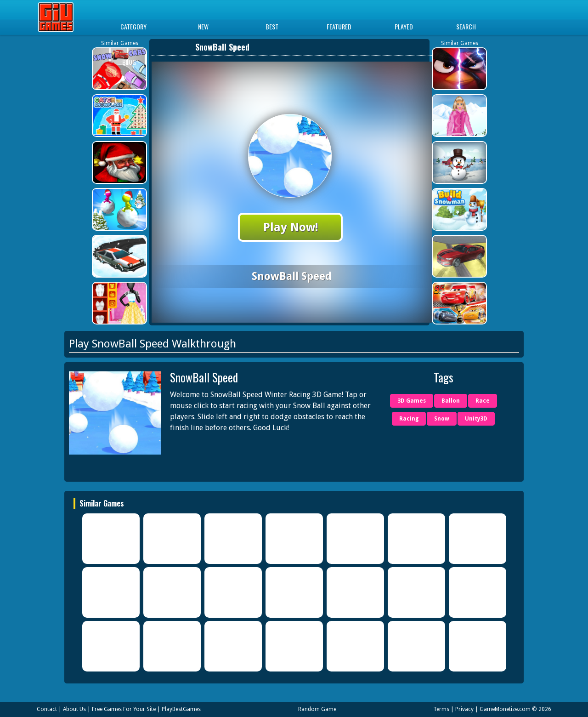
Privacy (464, 709)
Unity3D (476, 419)
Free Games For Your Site (124, 709)
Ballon (451, 401)
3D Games (412, 401)
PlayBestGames (181, 709)
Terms (441, 709)
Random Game (317, 709)
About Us (74, 709)
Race (483, 401)
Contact (47, 709)
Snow (442, 419)
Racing (409, 419)
